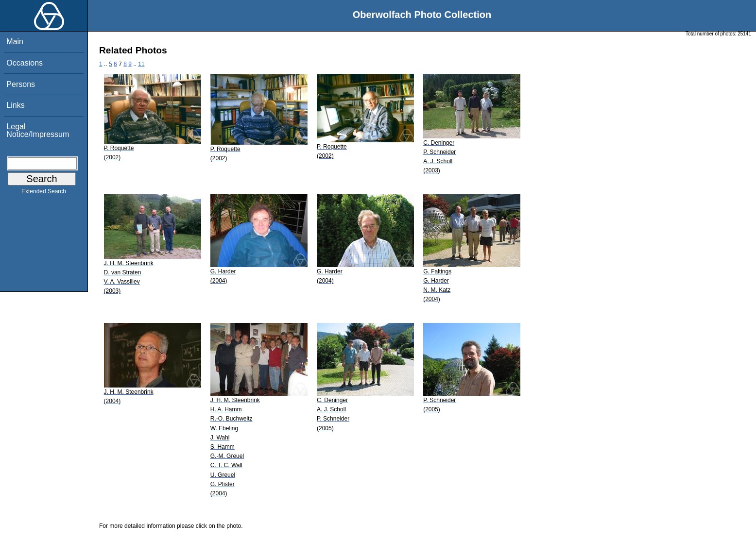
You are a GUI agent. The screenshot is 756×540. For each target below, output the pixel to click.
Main (15, 42)
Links (15, 105)
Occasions (25, 63)
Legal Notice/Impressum (38, 130)
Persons (21, 84)
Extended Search (44, 193)
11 (141, 64)
